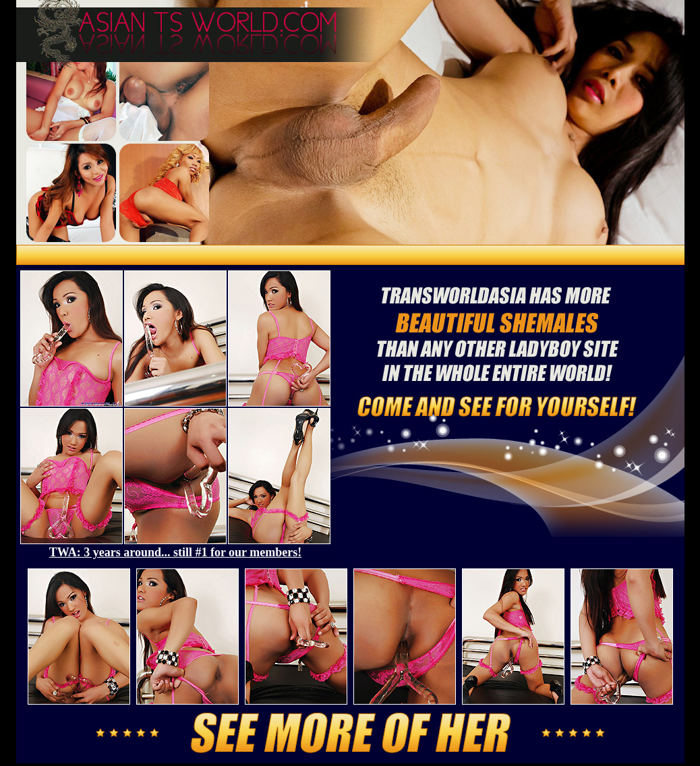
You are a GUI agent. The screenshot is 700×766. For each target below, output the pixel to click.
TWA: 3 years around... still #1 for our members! (175, 552)
